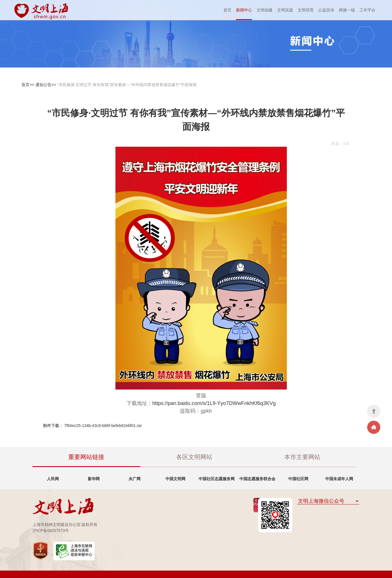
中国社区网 (298, 479)
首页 (227, 10)
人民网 (53, 479)
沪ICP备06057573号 (51, 531)
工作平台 (367, 10)
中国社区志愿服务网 (217, 479)
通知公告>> (46, 85)
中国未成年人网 (339, 479)
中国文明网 (175, 479)
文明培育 (306, 10)
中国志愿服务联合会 (257, 479)
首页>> (28, 85)
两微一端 (347, 10)
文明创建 (265, 10)
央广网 (135, 479)
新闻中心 (244, 10)
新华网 (94, 479)
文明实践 (285, 10)
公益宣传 (326, 10)
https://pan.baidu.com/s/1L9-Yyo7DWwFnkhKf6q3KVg (214, 403)
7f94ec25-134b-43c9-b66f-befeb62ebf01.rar (103, 426)
